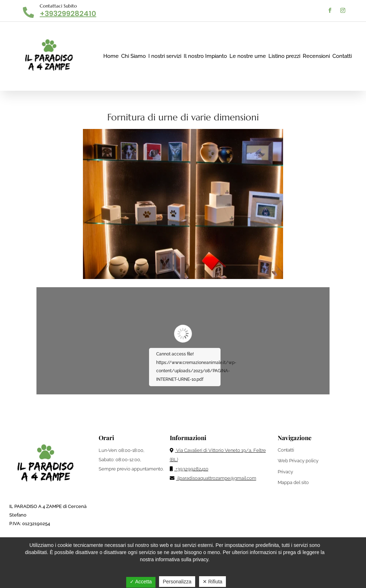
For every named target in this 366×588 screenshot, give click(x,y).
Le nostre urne (248, 56)
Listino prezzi (284, 56)
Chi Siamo (133, 56)
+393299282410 (68, 14)
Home (111, 56)
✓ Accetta (141, 582)
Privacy (285, 472)
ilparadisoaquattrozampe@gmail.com (213, 478)
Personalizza (177, 582)
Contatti (342, 56)
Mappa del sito (293, 482)
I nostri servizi (165, 56)
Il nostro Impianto (205, 56)
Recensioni (316, 56)
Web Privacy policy (298, 461)
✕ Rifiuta (213, 582)
